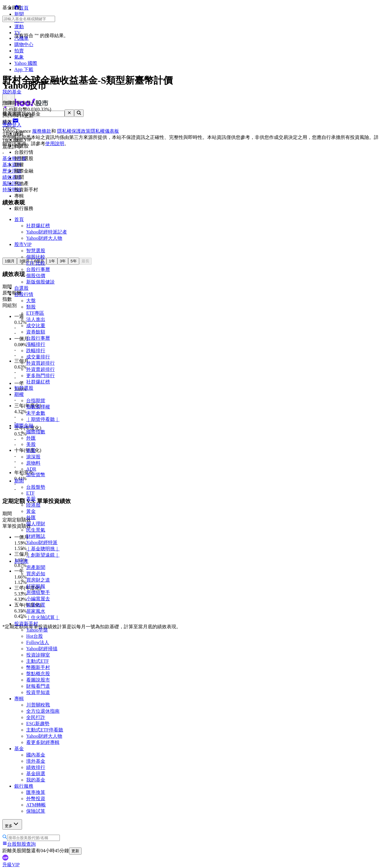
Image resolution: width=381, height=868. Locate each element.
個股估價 (36, 276)
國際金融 (24, 426)
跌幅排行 (36, 351)
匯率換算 (36, 792)
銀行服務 (24, 786)
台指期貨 (36, 401)
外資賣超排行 (40, 369)
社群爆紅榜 (38, 226)
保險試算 (36, 811)
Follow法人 (38, 642)
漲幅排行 (36, 344)
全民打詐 (36, 717)
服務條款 (42, 131)
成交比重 (36, 326)
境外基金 (36, 761)
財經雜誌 (36, 536)
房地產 (21, 561)
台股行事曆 (38, 269)
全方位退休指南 (43, 711)
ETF (30, 493)
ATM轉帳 (36, 805)
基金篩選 (36, 774)
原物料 (33, 463)
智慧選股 (36, 251)
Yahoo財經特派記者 (47, 232)
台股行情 (24, 294)
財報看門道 (38, 686)
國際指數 (36, 432)
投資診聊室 (38, 655)
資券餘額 (36, 332)
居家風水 (36, 611)
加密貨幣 (36, 475)
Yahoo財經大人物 (44, 238)
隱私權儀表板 (105, 131)
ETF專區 (35, 313)
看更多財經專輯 (43, 742)
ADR (31, 469)
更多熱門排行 (40, 376)
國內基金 (36, 755)
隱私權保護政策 (74, 131)
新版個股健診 (40, 282)
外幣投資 (36, 799)
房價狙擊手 (38, 592)
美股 (31, 444)
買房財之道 (38, 580)
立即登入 (12, 125)
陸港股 (33, 505)
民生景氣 (36, 530)
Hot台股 (35, 636)
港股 (31, 451)
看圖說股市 (38, 680)
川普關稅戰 (38, 705)
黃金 (31, 511)
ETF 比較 (36, 263)
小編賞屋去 (38, 599)
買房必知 (36, 574)
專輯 (19, 699)
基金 (19, 749)
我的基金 (36, 780)
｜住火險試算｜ (43, 617)
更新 (75, 851)
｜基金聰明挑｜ (43, 549)
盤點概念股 (38, 674)
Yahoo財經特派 (42, 542)
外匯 (31, 438)
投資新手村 (26, 624)
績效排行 (36, 767)
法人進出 (36, 319)
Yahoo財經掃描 (42, 649)
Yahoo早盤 (37, 630)
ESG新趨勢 (38, 724)
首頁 (19, 219)
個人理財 (36, 524)
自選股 (21, 288)
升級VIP (11, 865)
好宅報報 (36, 586)
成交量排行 (38, 357)
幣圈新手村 (38, 667)
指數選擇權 (38, 407)
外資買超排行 (40, 363)
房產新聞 (36, 567)
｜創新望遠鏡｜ (43, 555)
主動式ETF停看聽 (45, 730)
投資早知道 (38, 692)
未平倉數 (36, 413)
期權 (19, 394)
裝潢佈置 (36, 605)
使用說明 (55, 144)
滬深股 (33, 457)
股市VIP (23, 244)
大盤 (31, 301)
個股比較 (36, 257)
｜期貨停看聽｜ (43, 419)
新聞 (19, 481)
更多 (12, 824)
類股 (31, 307)
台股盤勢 (36, 487)
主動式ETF (38, 661)
